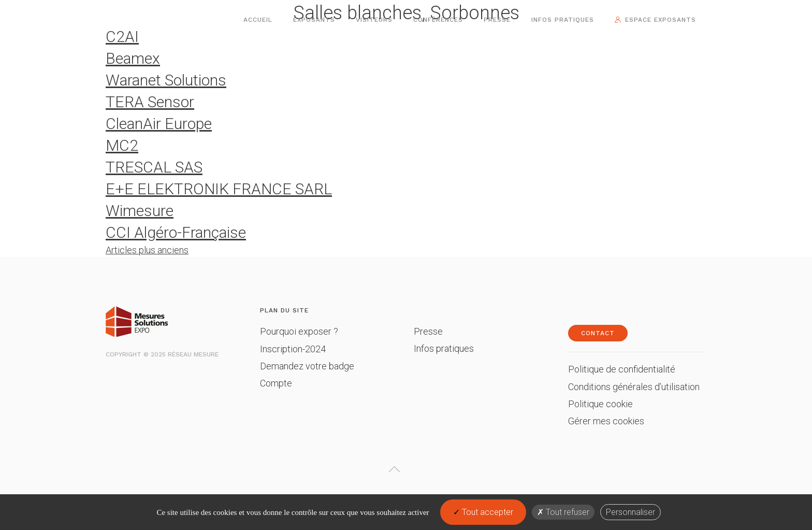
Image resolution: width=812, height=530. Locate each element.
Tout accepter (483, 512)
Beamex (133, 58)
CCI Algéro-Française (176, 232)
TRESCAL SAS (154, 167)
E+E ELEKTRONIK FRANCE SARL (219, 189)
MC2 (122, 145)
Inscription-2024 (293, 349)
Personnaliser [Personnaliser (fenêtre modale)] (630, 512)
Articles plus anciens (147, 250)
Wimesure (140, 211)
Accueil (258, 20)
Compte (276, 383)
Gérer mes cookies (606, 421)
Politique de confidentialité (622, 369)
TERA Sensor (150, 102)
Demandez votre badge (307, 366)
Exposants (314, 20)
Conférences (438, 20)
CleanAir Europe (159, 124)
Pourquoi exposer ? (299, 331)
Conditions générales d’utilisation (634, 387)
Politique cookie (600, 404)
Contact (598, 333)
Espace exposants (661, 20)
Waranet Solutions (166, 80)
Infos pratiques (563, 20)
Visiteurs (374, 20)
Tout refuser (563, 512)
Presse (497, 20)
